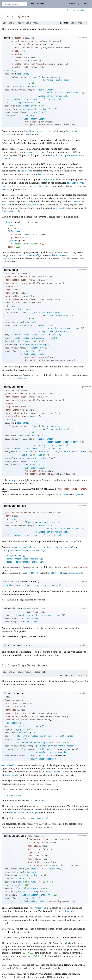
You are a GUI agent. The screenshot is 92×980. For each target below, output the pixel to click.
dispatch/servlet (14, 693)
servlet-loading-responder (53, 752)
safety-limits (44, 186)
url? (42, 749)
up (78, 4)
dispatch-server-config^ (65, 255)
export (50, 93)
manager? (22, 739)
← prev (72, 4)
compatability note (10, 258)
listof (18, 338)
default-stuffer (65, 736)
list (53, 338)
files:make (15, 231)
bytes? (48, 736)
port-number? (62, 80)
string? (29, 106)
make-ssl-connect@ (38, 152)
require (8, 23)
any (13, 71)
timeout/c (36, 112)
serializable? (36, 736)
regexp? (19, 729)
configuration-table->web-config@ (55, 547)
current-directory (65, 746)
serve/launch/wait (15, 836)
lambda (13, 241)
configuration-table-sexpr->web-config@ (24, 551)
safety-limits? (32, 116)
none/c (30, 645)
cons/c (33, 452)
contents (40, 4)
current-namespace (37, 818)
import (50, 90)
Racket (76, 10)
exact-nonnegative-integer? (35, 109)
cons (30, 455)
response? (38, 726)
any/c (48, 749)
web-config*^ (51, 522)
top (33, 4)
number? (16, 885)
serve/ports (11, 270)
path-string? (33, 618)
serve (7, 38)
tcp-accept (26, 171)
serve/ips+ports (13, 387)
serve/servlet (9, 765)
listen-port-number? (23, 103)
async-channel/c (52, 77)
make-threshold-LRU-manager (33, 743)
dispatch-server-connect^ (68, 93)
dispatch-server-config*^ (42, 131)
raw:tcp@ (56, 99)
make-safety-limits (35, 119)
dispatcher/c (24, 74)
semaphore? (32, 869)
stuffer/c (22, 736)
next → (85, 4)
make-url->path (32, 235)
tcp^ (43, 99)
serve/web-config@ (15, 506)
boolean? (32, 87)
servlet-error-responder (43, 759)
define (9, 222)
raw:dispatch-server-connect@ (52, 96)
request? (19, 726)
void (14, 519)
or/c (35, 77)
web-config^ (57, 573)
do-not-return (12, 645)
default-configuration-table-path (25, 562)
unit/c (41, 90)
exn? (52, 80)
